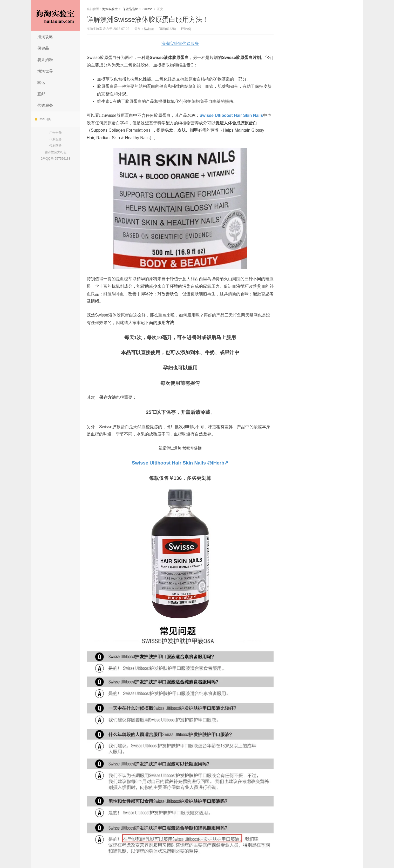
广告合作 (56, 133)
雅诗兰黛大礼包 (56, 152)
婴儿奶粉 (45, 60)
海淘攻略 (45, 37)
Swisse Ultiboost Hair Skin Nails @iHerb (178, 463)
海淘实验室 (56, 16)
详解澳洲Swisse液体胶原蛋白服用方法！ (148, 19)
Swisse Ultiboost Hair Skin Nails (231, 115)
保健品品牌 (130, 9)
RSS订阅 (43, 119)
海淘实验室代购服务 (180, 43)
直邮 (41, 94)
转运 (41, 82)
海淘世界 (45, 71)
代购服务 (45, 105)
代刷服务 (56, 146)
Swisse (147, 9)
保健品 (43, 48)
